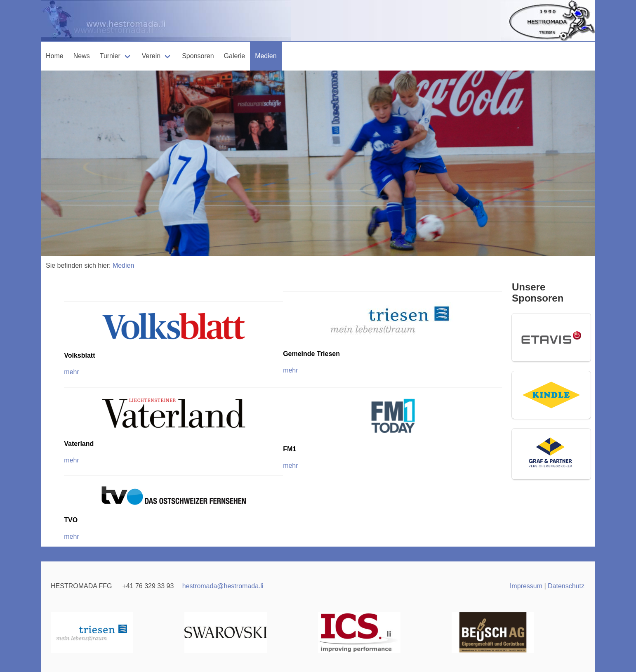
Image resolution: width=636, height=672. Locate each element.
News (82, 56)
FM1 (290, 449)
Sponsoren (198, 56)
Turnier (110, 56)
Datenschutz (566, 586)
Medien (266, 56)
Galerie (235, 56)
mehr (290, 370)
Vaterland (79, 444)
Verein (151, 56)
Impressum (526, 586)
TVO (71, 520)
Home (55, 56)
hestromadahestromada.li (223, 586)
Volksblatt (79, 355)
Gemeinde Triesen (311, 354)
